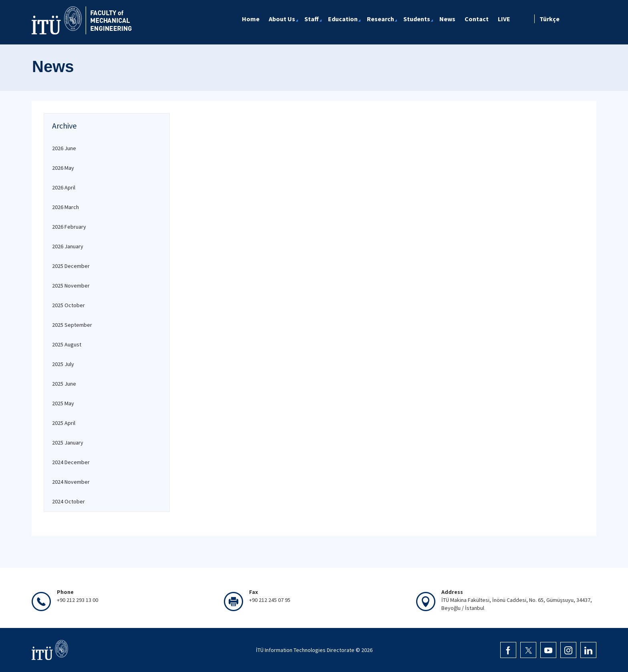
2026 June (64, 148)
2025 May (63, 403)
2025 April (64, 423)
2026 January (68, 246)
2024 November (71, 482)
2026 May (63, 168)
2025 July (63, 364)
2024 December (71, 462)
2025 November (71, 286)
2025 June (64, 384)
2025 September (72, 325)
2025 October (68, 305)
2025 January (68, 443)
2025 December (71, 266)
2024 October (68, 501)
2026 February (69, 227)
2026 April (64, 187)
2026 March (65, 207)
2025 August (67, 344)
